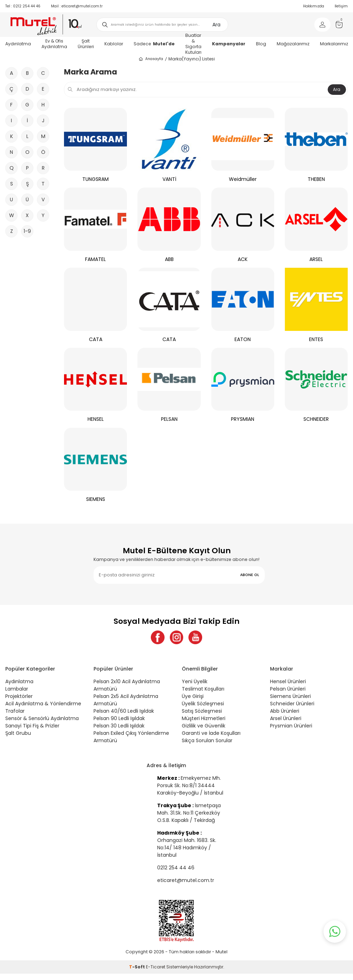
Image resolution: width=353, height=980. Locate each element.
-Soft (137, 968)
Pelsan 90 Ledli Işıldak (119, 719)
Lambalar (17, 689)
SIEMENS (96, 499)
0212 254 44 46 (23, 6)
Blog (261, 44)
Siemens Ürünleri (290, 697)
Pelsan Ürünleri (288, 689)
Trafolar (15, 711)
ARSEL (316, 259)
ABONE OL (250, 575)
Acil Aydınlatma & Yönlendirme (43, 704)
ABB (169, 259)
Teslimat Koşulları (203, 689)
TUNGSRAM (95, 179)
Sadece (154, 44)
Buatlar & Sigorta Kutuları (193, 44)
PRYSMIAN (243, 419)
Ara (216, 25)
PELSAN (169, 419)
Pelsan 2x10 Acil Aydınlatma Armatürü (127, 685)
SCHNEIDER (316, 419)
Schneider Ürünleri (292, 704)
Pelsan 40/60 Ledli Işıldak (124, 711)
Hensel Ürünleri (288, 682)
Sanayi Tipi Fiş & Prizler (32, 726)
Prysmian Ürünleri (291, 726)
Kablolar (114, 44)
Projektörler (19, 697)
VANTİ (169, 179)
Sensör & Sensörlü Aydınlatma (42, 719)
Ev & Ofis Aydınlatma (54, 44)
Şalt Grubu (18, 733)
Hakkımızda (314, 6)
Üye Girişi (193, 697)
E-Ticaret (156, 968)
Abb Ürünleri (285, 711)
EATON (243, 339)
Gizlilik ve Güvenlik (204, 726)
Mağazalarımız (293, 44)
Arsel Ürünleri (286, 719)
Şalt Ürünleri (86, 44)
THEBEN (316, 179)
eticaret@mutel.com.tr (77, 6)
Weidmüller (243, 179)
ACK (243, 259)
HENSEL (96, 419)
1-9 (27, 231)
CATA (96, 339)
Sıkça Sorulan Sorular (207, 741)
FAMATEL (95, 259)
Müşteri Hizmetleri (204, 719)
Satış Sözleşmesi (202, 711)
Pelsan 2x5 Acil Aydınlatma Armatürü (126, 700)
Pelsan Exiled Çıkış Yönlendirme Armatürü (131, 737)
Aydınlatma (19, 682)
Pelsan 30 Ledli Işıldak (119, 726)
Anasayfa (151, 59)
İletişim (341, 6)
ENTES (316, 339)
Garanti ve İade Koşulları (211, 733)
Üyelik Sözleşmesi (203, 704)
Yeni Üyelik (195, 682)
